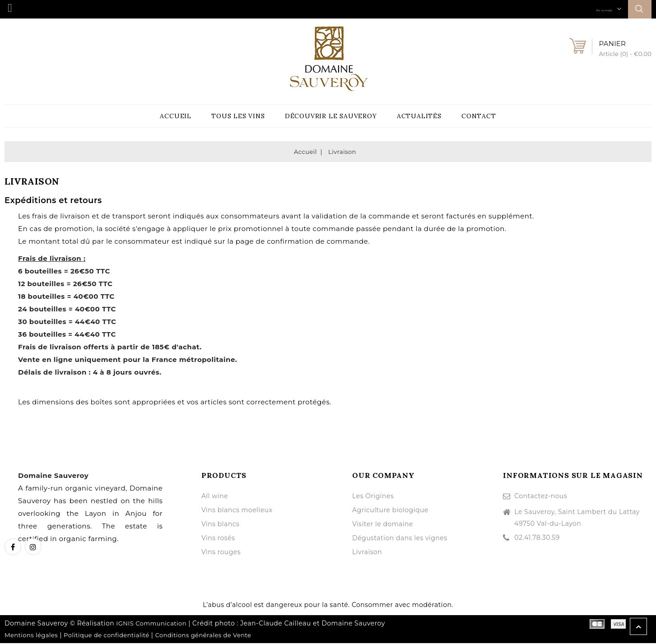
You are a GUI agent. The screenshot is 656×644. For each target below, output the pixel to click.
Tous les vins (238, 116)
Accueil (176, 116)
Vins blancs (220, 525)
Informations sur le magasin (573, 476)
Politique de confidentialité (107, 636)
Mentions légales (31, 636)
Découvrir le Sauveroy (331, 116)
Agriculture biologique (390, 511)
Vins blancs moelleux (237, 511)
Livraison (367, 553)
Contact (479, 116)
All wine (215, 497)
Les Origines (373, 497)
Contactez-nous (541, 497)
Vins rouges (221, 553)
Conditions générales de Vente (203, 636)
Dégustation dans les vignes (400, 539)
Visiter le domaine (383, 525)
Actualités (419, 116)
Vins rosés (218, 539)
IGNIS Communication (151, 624)
